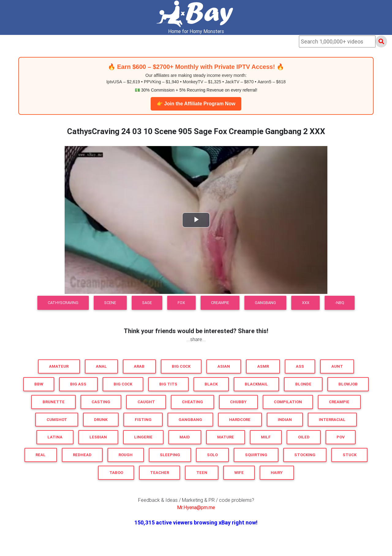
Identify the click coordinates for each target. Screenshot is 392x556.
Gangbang (265, 303)
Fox (181, 303)
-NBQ (340, 303)
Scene (110, 303)
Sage (147, 303)
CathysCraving (63, 303)
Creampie (220, 303)
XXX (306, 303)
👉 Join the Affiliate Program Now (196, 104)
